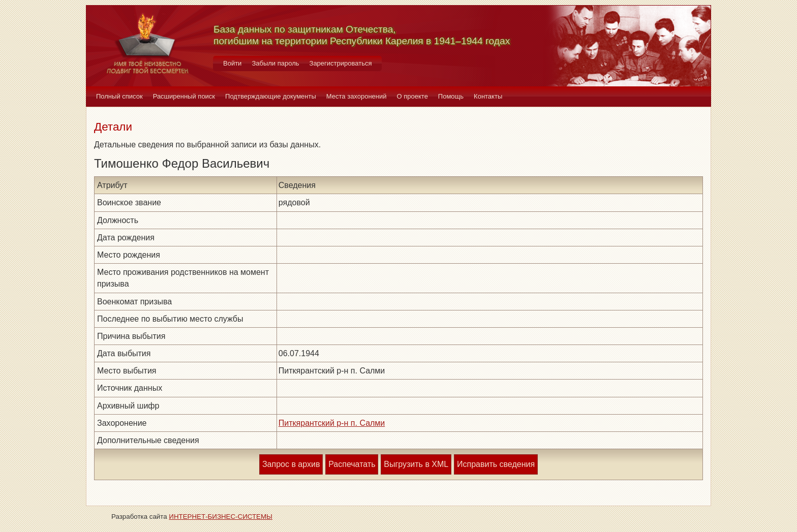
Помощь (451, 96)
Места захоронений (357, 96)
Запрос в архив (291, 464)
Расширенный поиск (184, 96)
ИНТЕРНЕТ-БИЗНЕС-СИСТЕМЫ (221, 517)
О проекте (412, 96)
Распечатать (352, 464)
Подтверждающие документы (271, 96)
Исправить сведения (496, 464)
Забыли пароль (275, 63)
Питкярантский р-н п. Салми (332, 423)
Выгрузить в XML (416, 464)
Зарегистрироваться (341, 63)
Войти (232, 63)
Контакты (488, 96)
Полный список (119, 96)
